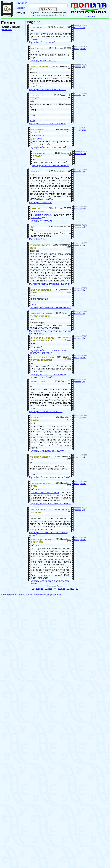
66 (51, 588)
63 (64, 588)
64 (59, 588)
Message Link (79, 28)
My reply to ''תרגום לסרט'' (42, 42)
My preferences (42, 595)
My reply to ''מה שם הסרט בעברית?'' (47, 124)
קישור (34, 304)
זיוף (44, 524)
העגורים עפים (38, 139)
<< (33, 588)
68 (42, 588)
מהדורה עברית (89, 16)
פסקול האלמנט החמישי (45, 492)
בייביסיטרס (36, 217)
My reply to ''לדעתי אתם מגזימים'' (46, 411)
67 (46, 588)
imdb (32, 120)
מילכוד (58, 551)
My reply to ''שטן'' (38, 239)
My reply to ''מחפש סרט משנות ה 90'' (48, 89)
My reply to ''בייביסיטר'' (40, 202)
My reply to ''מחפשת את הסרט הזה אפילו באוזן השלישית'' (48, 352)
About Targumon (9, 595)
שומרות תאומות (44, 215)
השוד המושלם (56, 559)
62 (68, 588)
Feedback (56, 595)
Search (21, 8)
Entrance (22, 3)
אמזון (39, 347)
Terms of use (25, 595)
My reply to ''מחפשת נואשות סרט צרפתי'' (50, 284)
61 (73, 588)
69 (37, 588)
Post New (7, 29)
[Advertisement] (12, 90)
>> (77, 588)
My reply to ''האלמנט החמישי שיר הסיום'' (49, 477)
